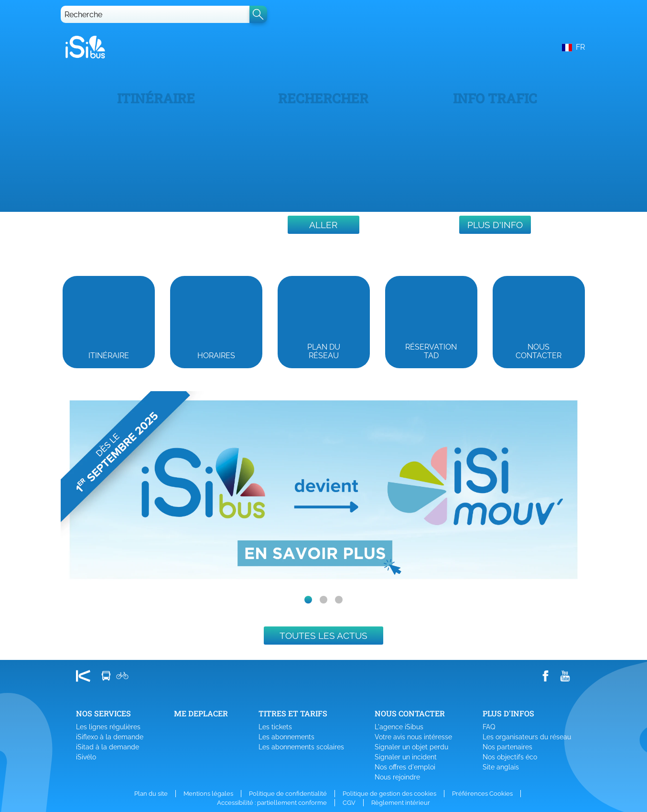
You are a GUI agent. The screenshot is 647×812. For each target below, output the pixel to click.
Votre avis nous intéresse (413, 737)
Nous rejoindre (397, 777)
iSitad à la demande (108, 747)
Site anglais (501, 767)
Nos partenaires (507, 747)
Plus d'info (495, 225)
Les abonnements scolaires (301, 747)
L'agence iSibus (399, 727)
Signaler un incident (406, 757)
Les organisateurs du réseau (527, 737)
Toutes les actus (323, 636)
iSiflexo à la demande (110, 737)
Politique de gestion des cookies (389, 794)
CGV (349, 803)
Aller (323, 225)
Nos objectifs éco (510, 757)
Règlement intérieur (401, 803)
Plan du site (151, 794)
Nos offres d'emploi (405, 767)
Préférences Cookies (482, 794)
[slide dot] (308, 600)
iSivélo (86, 757)
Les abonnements (286, 737)
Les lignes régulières (108, 727)
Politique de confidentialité (288, 794)
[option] (323, 490)
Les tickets (275, 727)
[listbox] (323, 490)
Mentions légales (208, 794)
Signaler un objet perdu (411, 747)
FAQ (489, 727)
